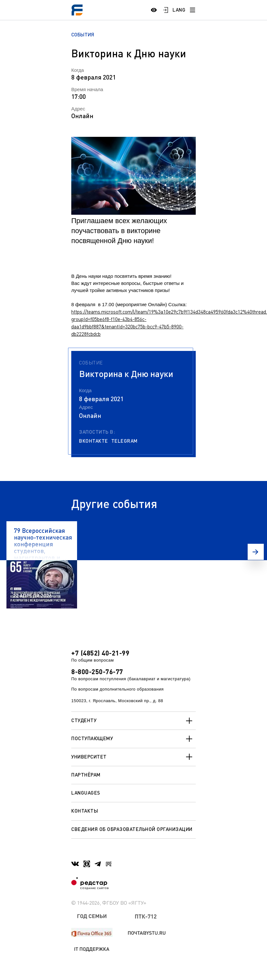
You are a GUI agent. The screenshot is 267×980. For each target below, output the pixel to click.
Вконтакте (94, 441)
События (83, 35)
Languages (86, 793)
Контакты (85, 811)
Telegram (124, 441)
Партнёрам (86, 775)
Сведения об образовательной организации (132, 829)
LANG (179, 10)
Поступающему (133, 739)
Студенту (133, 721)
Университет (133, 757)
